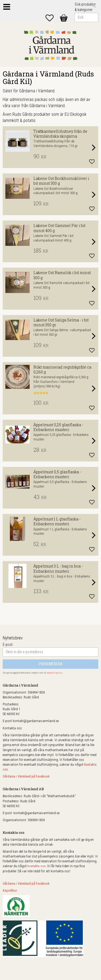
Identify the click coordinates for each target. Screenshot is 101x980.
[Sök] (94, 6)
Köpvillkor (10, 890)
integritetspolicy (55, 673)
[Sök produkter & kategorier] (86, 17)
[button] (52, 18)
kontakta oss (36, 866)
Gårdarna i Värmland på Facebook (26, 776)
